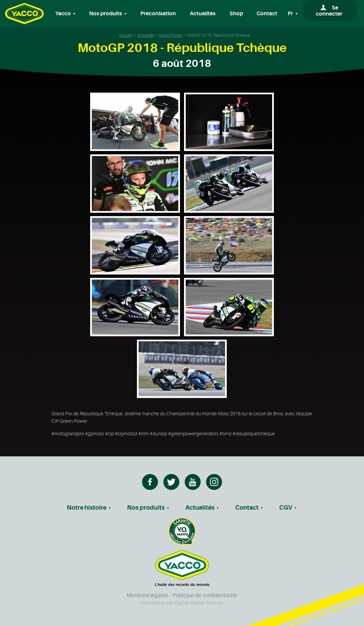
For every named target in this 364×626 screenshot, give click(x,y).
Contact (267, 14)
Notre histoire (87, 508)
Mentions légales (147, 595)
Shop (236, 14)
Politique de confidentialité (205, 595)
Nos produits (146, 508)
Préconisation (158, 14)
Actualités (203, 14)
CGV (286, 508)
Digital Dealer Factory (199, 603)
